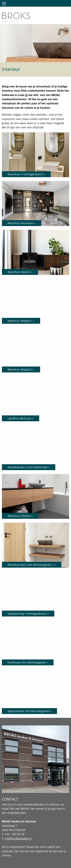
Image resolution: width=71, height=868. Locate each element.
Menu (4, 4)
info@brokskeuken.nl (18, 838)
